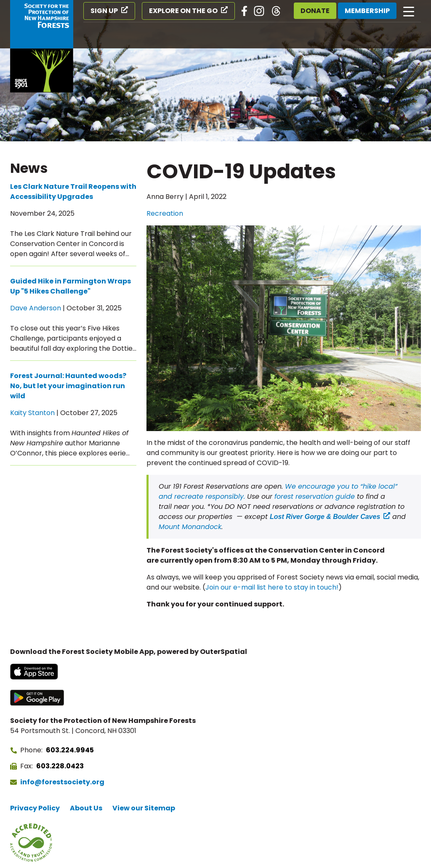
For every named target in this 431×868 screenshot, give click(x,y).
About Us (86, 808)
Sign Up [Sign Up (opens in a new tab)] (104, 11)
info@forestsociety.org (62, 782)
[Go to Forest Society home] (42, 46)
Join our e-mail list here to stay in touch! (272, 587)
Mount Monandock (190, 527)
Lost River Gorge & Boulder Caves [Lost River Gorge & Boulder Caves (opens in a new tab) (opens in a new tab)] (325, 517)
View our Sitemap (144, 808)
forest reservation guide (316, 496)
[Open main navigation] (409, 11)
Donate (315, 11)
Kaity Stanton (32, 413)
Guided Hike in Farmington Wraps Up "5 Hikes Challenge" (71, 286)
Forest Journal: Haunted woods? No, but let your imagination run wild (68, 386)
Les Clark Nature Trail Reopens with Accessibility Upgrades (73, 192)
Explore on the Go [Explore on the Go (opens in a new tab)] (183, 11)
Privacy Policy (35, 808)
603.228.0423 (60, 766)
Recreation (165, 213)
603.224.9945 (70, 750)
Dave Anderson (36, 308)
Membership (367, 11)
